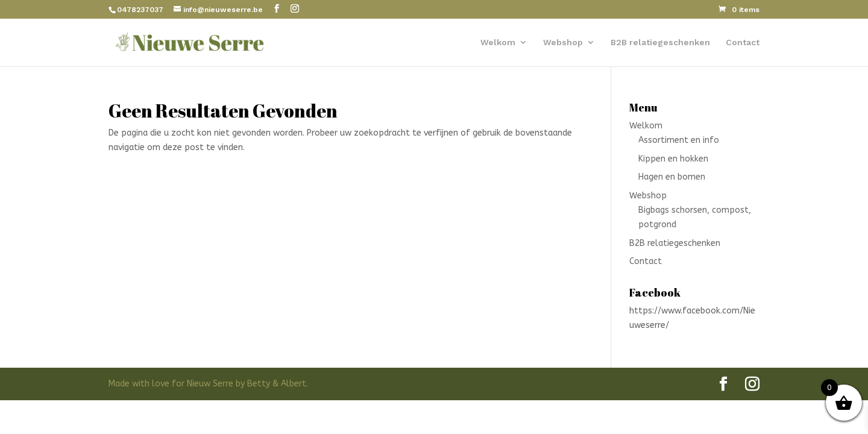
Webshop (563, 42)
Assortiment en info (679, 140)
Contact (743, 42)
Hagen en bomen (672, 177)
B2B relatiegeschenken (660, 42)
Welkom (498, 42)
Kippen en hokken (673, 159)
